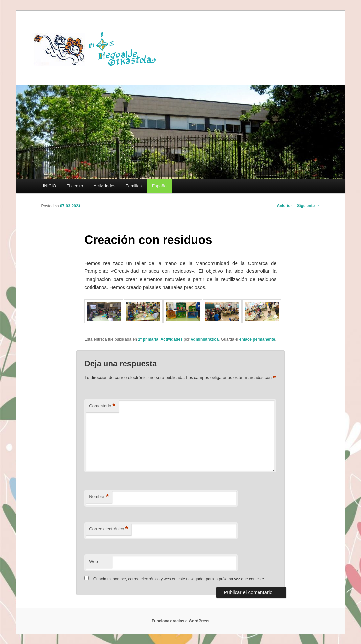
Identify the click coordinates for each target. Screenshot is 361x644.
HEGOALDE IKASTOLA (97, 48)
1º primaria (148, 339)
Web (93, 561)
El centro (75, 186)
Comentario (102, 406)
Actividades (104, 186)
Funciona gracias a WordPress (180, 621)
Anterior (282, 206)
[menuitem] (160, 186)
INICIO (50, 186)
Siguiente (308, 206)
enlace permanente (257, 339)
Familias (134, 186)
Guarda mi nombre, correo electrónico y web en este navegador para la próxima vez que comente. (179, 579)
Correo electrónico (109, 529)
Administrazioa (205, 339)
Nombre (99, 497)
